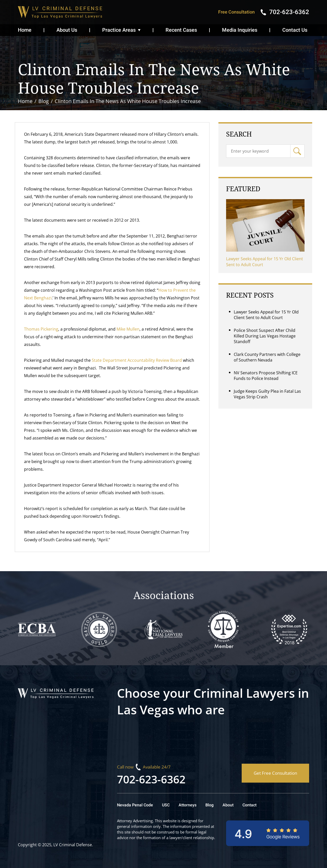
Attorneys (188, 805)
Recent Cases (181, 30)
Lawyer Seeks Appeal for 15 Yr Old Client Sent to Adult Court (265, 262)
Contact (249, 805)
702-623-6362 (151, 779)
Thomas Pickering (41, 329)
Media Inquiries (240, 30)
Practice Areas (119, 30)
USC (166, 805)
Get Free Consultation (275, 773)
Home (25, 30)
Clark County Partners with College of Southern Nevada (267, 357)
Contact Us (295, 30)
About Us (67, 30)
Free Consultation (236, 12)
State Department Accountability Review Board (137, 360)
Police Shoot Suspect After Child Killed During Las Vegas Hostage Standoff (265, 336)
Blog (209, 805)
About (228, 805)
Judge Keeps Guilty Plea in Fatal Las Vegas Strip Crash (267, 394)
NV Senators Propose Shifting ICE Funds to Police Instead (266, 376)
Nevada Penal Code (135, 805)
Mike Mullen (128, 329)
